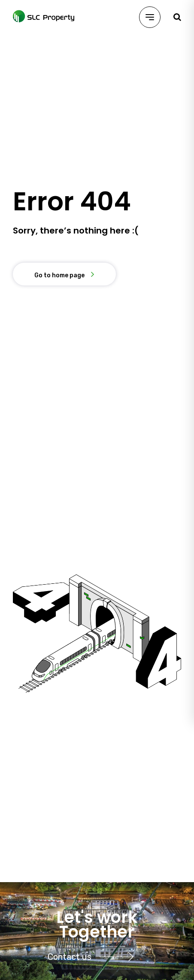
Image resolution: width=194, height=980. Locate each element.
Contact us (93, 957)
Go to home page (59, 275)
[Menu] (150, 17)
